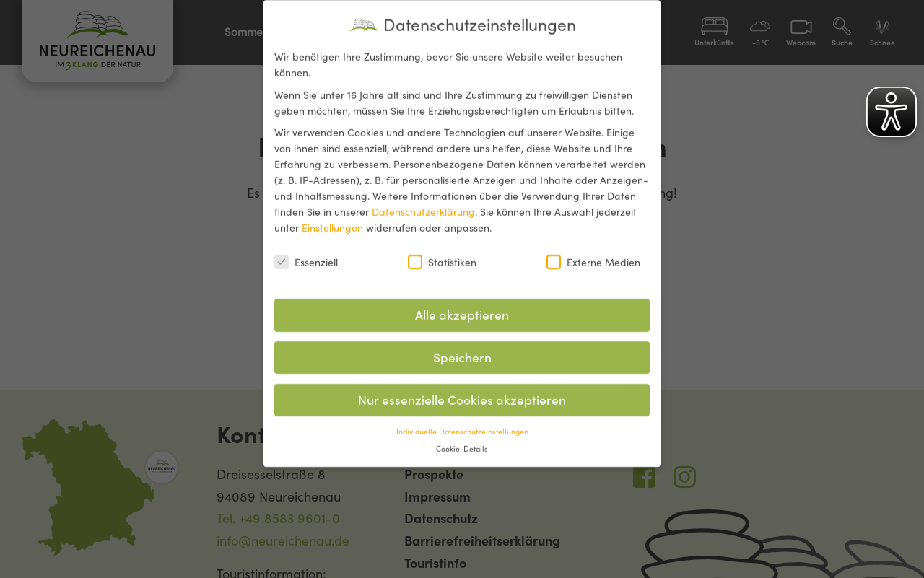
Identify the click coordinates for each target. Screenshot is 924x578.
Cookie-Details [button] (462, 439)
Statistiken (442, 253)
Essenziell (306, 253)
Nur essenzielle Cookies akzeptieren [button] (462, 391)
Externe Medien (593, 253)
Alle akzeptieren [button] (462, 306)
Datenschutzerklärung (423, 203)
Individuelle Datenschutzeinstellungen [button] (462, 421)
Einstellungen (332, 219)
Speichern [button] (462, 348)
